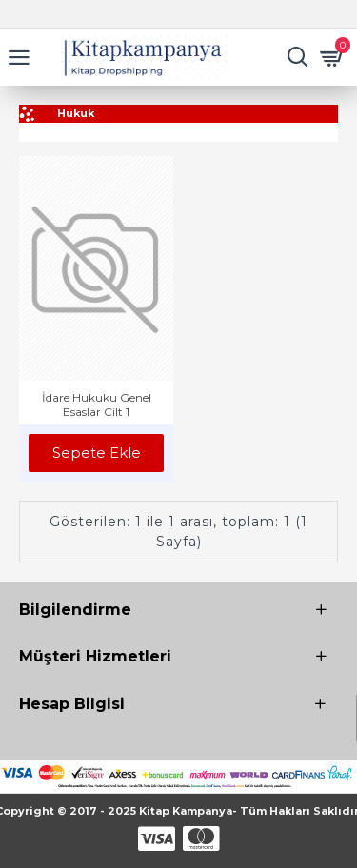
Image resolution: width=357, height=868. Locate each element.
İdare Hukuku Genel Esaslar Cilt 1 (97, 405)
